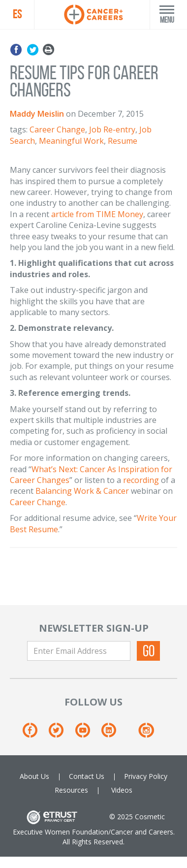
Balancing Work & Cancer (82, 491)
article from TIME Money (97, 214)
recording (141, 480)
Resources (71, 790)
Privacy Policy (146, 776)
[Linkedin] (113, 734)
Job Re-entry (112, 129)
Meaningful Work (71, 141)
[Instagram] (146, 734)
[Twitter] (61, 734)
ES (17, 14)
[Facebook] (35, 734)
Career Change (57, 129)
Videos (122, 790)
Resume (123, 141)
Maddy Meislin (37, 114)
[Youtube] (87, 734)
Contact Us (87, 776)
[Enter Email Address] (79, 651)
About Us (34, 776)
